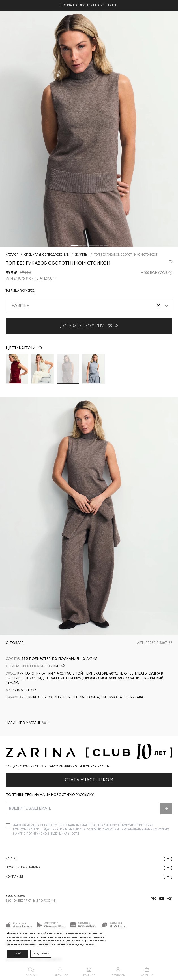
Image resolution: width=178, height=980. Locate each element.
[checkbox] (8, 826)
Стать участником (89, 780)
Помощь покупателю (89, 868)
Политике (35, 834)
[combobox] (89, 306)
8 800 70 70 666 (15, 896)
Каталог (89, 859)
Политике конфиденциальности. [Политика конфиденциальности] (76, 945)
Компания (89, 877)
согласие (28, 825)
